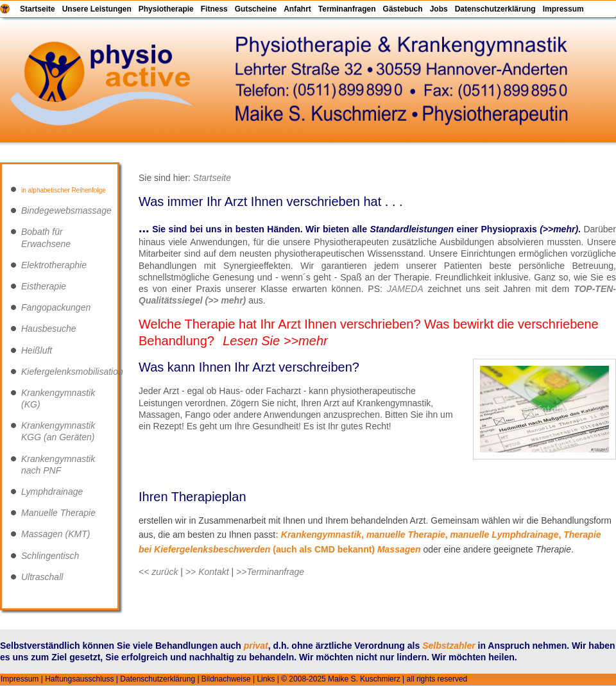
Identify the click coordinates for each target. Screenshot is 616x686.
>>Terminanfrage (270, 572)
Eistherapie (44, 286)
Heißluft (37, 350)
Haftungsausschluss (79, 679)
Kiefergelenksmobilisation (72, 372)
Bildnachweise (226, 679)
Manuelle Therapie (58, 513)
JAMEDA (405, 289)
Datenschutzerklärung (495, 9)
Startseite (38, 9)
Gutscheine (256, 9)
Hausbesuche (49, 329)
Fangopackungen (56, 307)
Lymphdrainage (52, 492)
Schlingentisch (50, 556)
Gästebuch (403, 9)
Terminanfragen (347, 9)
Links (266, 679)
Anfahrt (297, 9)
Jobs (439, 9)
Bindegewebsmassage (66, 210)
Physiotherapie (166, 9)
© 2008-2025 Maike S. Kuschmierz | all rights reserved (374, 679)
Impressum (563, 9)
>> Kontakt (207, 572)
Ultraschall (42, 577)
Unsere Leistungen (97, 9)
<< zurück (158, 572)
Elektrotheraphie (54, 265)
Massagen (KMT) (56, 534)
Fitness (214, 9)
